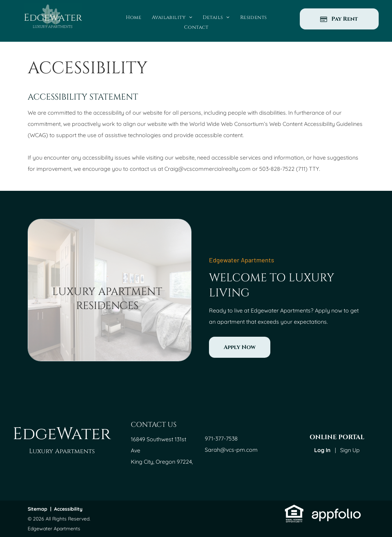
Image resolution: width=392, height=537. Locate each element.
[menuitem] (134, 18)
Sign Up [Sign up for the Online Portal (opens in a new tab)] (350, 450)
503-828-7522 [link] (277, 169)
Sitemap (38, 509)
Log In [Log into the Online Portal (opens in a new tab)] (322, 450)
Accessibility (68, 509)
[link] (240, 347)
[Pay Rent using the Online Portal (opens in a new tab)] (339, 19)
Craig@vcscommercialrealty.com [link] (208, 169)
